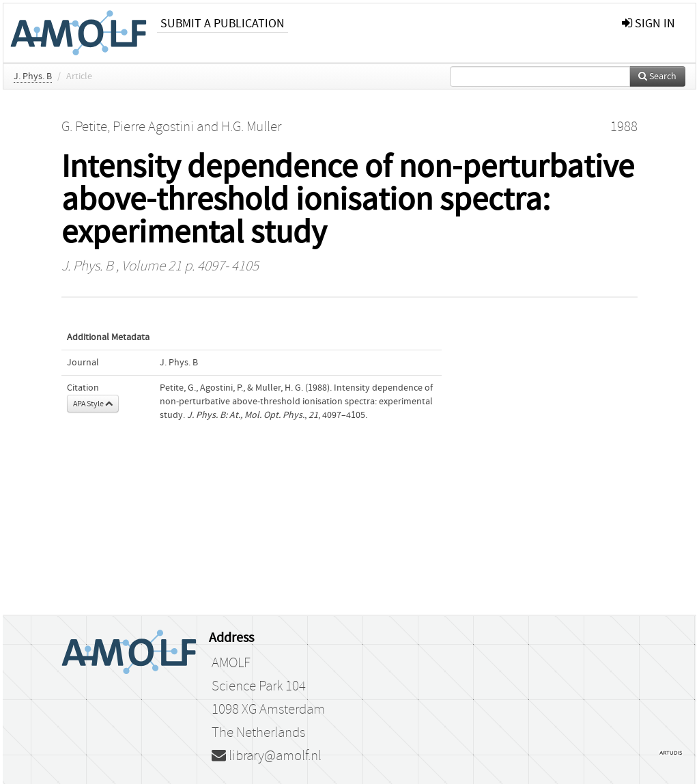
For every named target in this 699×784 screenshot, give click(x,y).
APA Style (93, 404)
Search (657, 76)
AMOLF (231, 663)
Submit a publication (223, 24)
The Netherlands (258, 733)
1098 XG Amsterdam (268, 710)
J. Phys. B (33, 76)
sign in (648, 24)
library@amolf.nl (267, 756)
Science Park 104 (259, 686)
